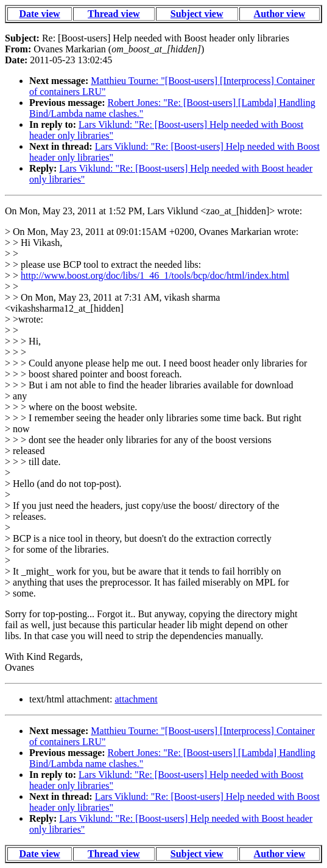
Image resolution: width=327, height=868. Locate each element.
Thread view (114, 14)
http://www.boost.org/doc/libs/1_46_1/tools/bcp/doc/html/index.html (155, 275)
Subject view (197, 14)
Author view (280, 14)
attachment (136, 699)
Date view (39, 14)
